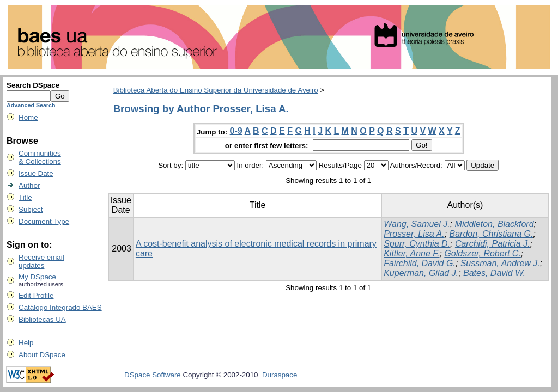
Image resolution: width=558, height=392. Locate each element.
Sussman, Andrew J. (500, 263)
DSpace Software (153, 375)
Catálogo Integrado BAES (60, 307)
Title (25, 197)
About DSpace (42, 355)
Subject (31, 209)
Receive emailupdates (41, 261)
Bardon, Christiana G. (492, 234)
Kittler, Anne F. (411, 253)
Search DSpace (33, 85)
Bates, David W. (494, 273)
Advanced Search (31, 105)
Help (26, 343)
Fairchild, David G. (420, 263)
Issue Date (36, 173)
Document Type (44, 221)
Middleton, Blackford (495, 224)
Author (29, 185)
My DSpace (37, 277)
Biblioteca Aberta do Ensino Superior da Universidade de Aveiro (216, 90)
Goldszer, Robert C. (483, 253)
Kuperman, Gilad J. (421, 273)
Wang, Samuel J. (417, 224)
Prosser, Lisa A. (414, 234)
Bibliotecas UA (42, 319)
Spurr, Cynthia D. (417, 244)
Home (28, 117)
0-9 (236, 131)
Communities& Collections (40, 157)
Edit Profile (36, 295)
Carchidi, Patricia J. (493, 244)
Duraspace (280, 375)
